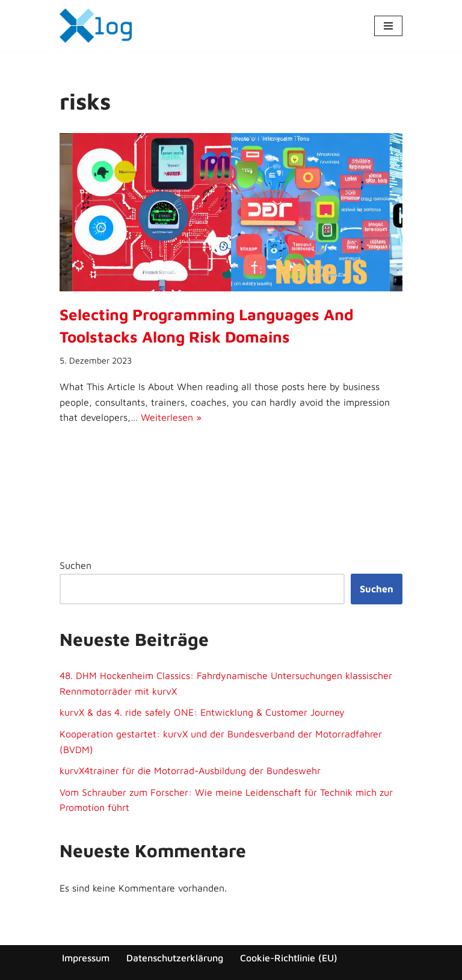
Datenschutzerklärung (175, 958)
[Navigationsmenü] (388, 26)
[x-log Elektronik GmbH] (96, 26)
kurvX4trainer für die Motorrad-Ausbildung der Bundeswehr (190, 771)
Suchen (75, 565)
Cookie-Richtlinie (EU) (289, 958)
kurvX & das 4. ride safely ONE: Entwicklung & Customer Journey (202, 712)
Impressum (86, 958)
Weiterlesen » (171, 417)
